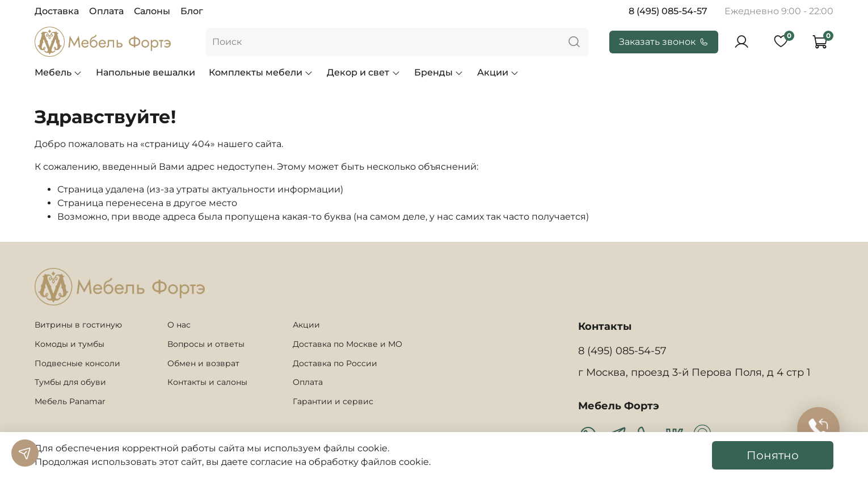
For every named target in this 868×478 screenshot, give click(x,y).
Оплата (106, 11)
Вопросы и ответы (206, 344)
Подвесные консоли (77, 363)
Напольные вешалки (146, 72)
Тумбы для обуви (70, 382)
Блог (192, 11)
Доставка (57, 11)
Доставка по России (335, 363)
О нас (179, 325)
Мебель (58, 72)
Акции (498, 72)
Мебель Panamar (70, 401)
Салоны (152, 11)
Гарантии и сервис (333, 401)
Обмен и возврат (203, 363)
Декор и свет (363, 72)
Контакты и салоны (207, 382)
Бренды (439, 72)
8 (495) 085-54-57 (668, 11)
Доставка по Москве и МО (347, 344)
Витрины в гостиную (78, 325)
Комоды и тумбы (69, 344)
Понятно (773, 455)
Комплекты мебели (261, 72)
